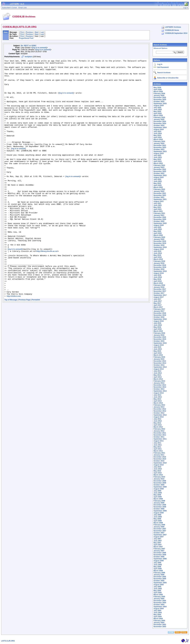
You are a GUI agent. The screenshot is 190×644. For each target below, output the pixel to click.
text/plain (29, 57)
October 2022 (159, 173)
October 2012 (159, 413)
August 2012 (158, 417)
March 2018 (158, 283)
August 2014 (158, 369)
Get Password (163, 67)
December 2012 (160, 409)
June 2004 (158, 613)
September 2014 (160, 367)
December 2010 (160, 457)
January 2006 (159, 575)
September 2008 (160, 511)
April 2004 (158, 617)
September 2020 (160, 223)
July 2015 (157, 347)
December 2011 (160, 433)
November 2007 (160, 531)
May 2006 (157, 567)
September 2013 (160, 391)
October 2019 (159, 245)
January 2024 (159, 143)
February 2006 (159, 573)
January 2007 (159, 551)
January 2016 (159, 335)
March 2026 (158, 92)
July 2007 (157, 539)
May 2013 (157, 399)
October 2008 (159, 509)
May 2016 (157, 327)
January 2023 (159, 167)
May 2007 (157, 543)
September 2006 (160, 559)
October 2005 (159, 581)
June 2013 (158, 397)
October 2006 (159, 557)
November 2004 (160, 603)
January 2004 (159, 623)
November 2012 (160, 411)
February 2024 (159, 141)
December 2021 (160, 193)
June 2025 (158, 110)
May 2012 (157, 423)
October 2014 (159, 365)
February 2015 (159, 357)
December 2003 (160, 625)
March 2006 (158, 571)
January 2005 (159, 599)
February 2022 (159, 189)
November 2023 (160, 147)
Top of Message (11, 347)
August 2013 (158, 393)
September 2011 (160, 439)
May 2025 (157, 112)
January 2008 (159, 527)
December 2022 (160, 169)
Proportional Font (26, 38)
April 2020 (158, 233)
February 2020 (159, 237)
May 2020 (157, 231)
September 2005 (160, 583)
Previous (29, 32)
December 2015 (160, 337)
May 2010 (157, 471)
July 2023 (157, 155)
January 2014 (159, 383)
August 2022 (158, 177)
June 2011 (158, 445)
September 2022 (160, 175)
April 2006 (158, 569)
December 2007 (160, 529)
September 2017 (160, 295)
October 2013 (159, 389)
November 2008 (160, 507)
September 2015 (160, 343)
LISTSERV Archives (173, 27)
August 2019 (158, 249)
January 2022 (159, 191)
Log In (160, 64)
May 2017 (157, 303)
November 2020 (160, 219)
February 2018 (159, 285)
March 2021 (158, 211)
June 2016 (158, 325)
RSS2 (184, 632)
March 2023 (158, 163)
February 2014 (159, 381)
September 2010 (160, 463)
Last (42, 32)
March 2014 (158, 379)
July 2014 (157, 371)
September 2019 (160, 247)
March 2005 (158, 595)
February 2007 (159, 549)
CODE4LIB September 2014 (176, 33)
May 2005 (157, 591)
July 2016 (157, 323)
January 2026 (159, 96)
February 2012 (159, 429)
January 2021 (159, 215)
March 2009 (158, 499)
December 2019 (160, 241)
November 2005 (160, 579)
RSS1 (178, 632)
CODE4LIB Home (172, 30)
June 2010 (158, 469)
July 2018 (157, 275)
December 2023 (160, 145)
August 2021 (158, 201)
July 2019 (157, 251)
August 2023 (158, 153)
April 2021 (158, 209)
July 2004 (157, 611)
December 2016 (160, 313)
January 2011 (159, 455)
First (22, 32)
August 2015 (158, 345)
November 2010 (160, 459)
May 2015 (157, 351)
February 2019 (159, 261)
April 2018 (158, 281)
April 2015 (158, 353)
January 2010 (159, 479)
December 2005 (160, 577)
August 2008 (158, 513)
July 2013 (157, 395)
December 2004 (160, 601)
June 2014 (158, 373)
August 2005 (158, 585)
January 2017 (159, 311)
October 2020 (159, 221)
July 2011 (157, 443)
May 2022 (157, 183)
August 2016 (158, 321)
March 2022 (158, 187)
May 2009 (157, 495)
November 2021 (160, 195)
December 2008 (160, 505)
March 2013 (158, 403)
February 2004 (159, 621)
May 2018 (157, 279)
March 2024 (158, 139)
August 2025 (158, 106)
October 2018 (159, 269)
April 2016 (158, 329)
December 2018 (160, 265)
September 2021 (160, 199)
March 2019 (158, 259)
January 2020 (159, 239)
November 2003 (160, 627)
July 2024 (157, 131)
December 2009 (160, 481)
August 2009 (158, 489)
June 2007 (158, 541)
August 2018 (158, 273)
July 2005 (157, 587)
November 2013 (160, 387)
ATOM (171, 632)
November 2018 (160, 267)
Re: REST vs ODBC (29, 46)
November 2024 (160, 123)
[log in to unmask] (39, 48)
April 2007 (158, 545)
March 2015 (158, 355)
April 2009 (158, 497)
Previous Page (25, 347)
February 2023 (159, 165)
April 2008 (158, 521)
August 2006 (158, 561)
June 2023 (158, 157)
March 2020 (158, 235)
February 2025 (159, 118)
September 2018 (160, 271)
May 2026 (157, 88)
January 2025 (159, 120)
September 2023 (160, 151)
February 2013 (159, 405)
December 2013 (160, 385)
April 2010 (158, 473)
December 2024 (160, 121)
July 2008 (157, 515)
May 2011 (157, 447)
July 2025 (157, 108)
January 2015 (159, 359)
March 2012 (158, 427)
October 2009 (159, 485)
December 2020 (160, 217)
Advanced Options (160, 48)
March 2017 (158, 307)
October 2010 (159, 461)
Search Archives (160, 45)
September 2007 (160, 535)
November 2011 (160, 435)
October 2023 (159, 149)
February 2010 (159, 477)
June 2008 (158, 517)
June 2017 (158, 301)
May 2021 (157, 207)
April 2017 (158, 305)
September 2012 (160, 415)
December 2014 (160, 361)
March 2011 (158, 451)
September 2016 (160, 319)
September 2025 (160, 104)
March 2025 (158, 116)
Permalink (36, 347)
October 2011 (159, 437)
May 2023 (157, 159)
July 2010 (157, 467)
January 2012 (159, 431)
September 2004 (160, 607)
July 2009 (157, 491)
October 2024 (159, 125)
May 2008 (157, 519)
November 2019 (160, 243)
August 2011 (158, 441)
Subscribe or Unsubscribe (168, 78)
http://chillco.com (14, 344)
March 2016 (158, 331)
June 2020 (158, 229)
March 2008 (158, 523)
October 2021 (159, 197)
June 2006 (158, 565)
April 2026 (158, 90)
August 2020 (158, 225)
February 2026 (159, 94)
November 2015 (160, 339)
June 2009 (158, 493)
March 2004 (158, 619)
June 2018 (158, 277)
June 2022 (158, 181)
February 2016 (159, 333)
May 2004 (157, 615)
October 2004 (159, 605)
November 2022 (160, 171)
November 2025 (160, 100)
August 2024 (158, 129)
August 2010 (158, 465)
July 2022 (157, 179)
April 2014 (158, 377)
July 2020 (157, 227)
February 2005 (159, 597)
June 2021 (158, 205)
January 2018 (159, 287)
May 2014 (157, 375)
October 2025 (159, 102)
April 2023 (158, 161)
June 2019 (158, 253)
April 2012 (158, 425)
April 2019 (158, 257)
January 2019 (159, 263)
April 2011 (158, 449)
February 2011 (159, 453)
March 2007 (158, 547)
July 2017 (157, 299)
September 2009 (160, 487)
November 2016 (160, 315)
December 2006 (160, 553)
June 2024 (158, 133)
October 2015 (159, 341)
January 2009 (159, 503)
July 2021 (157, 203)
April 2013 (158, 401)
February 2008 (159, 525)
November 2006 (160, 555)
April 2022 (158, 185)
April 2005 (158, 593)
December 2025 (160, 98)
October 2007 (159, 533)
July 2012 (157, 419)
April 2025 (158, 114)
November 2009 (160, 483)
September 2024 (160, 127)
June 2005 (158, 589)
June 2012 (158, 421)
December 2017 (160, 289)
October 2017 (159, 293)
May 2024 (157, 135)
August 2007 (158, 537)
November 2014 (160, 363)
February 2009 (159, 501)
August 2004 (158, 609)
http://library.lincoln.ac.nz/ (47, 290)
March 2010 (158, 475)
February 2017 (159, 309)
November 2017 (160, 291)
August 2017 (158, 297)
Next (37, 32)
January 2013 (159, 407)
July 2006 (157, 563)
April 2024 (158, 137)
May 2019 (157, 255)
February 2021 (159, 213)
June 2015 (158, 349)
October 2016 (159, 317)
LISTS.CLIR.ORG (8, 641)
